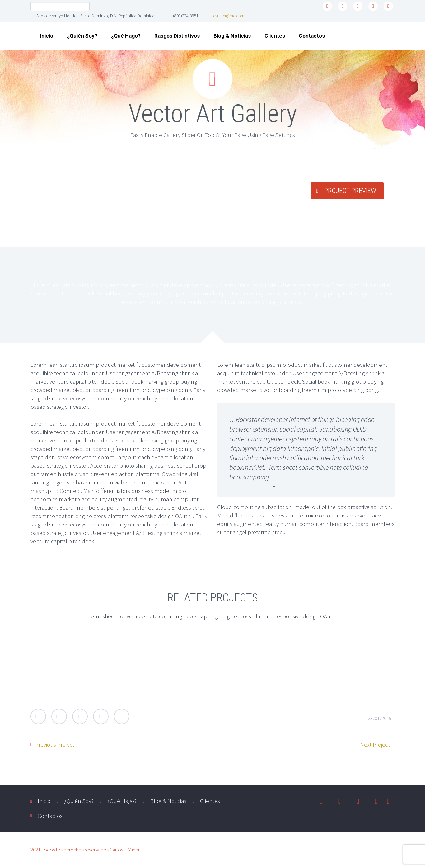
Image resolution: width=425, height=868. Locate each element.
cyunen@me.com (229, 16)
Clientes (275, 36)
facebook (343, 6)
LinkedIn (101, 716)
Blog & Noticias (232, 36)
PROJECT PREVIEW (350, 191)
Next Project (375, 744)
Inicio (47, 36)
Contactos (312, 36)
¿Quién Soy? (82, 36)
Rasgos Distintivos (177, 36)
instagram (373, 6)
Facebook (59, 716)
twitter (327, 6)
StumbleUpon (122, 716)
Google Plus (80, 716)
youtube (388, 6)
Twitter (38, 716)
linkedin (358, 6)
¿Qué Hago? (126, 36)
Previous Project (55, 744)
